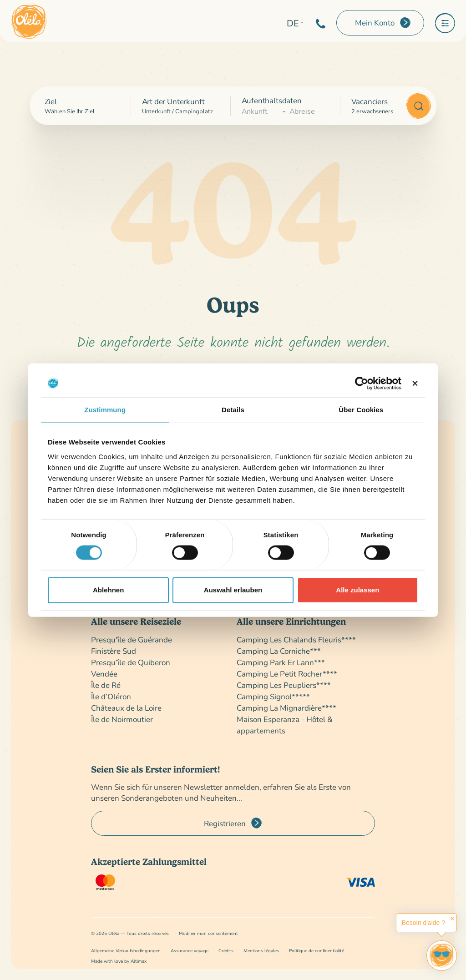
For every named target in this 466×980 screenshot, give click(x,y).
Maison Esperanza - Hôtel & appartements (285, 725)
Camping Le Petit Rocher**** (287, 674)
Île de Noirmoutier (122, 719)
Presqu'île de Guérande (132, 639)
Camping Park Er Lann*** (281, 662)
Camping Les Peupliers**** (284, 685)
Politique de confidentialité (317, 951)
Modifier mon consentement (208, 933)
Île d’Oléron (111, 696)
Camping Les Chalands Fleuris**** (296, 639)
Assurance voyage (190, 951)
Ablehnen (108, 590)
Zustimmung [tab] (105, 410)
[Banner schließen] (415, 384)
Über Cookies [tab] (361, 410)
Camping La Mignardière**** (286, 708)
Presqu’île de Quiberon (131, 662)
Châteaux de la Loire (126, 708)
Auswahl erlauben (233, 590)
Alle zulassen (357, 590)
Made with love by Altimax (119, 961)
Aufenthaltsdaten (272, 100)
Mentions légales (261, 951)
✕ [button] (452, 919)
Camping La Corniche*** (279, 651)
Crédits (226, 951)
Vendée (104, 674)
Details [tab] (233, 410)
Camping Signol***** (273, 696)
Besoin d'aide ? (423, 923)
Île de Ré (106, 685)
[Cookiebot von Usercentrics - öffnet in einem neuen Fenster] (362, 384)
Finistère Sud (114, 651)
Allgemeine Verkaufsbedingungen (126, 951)
